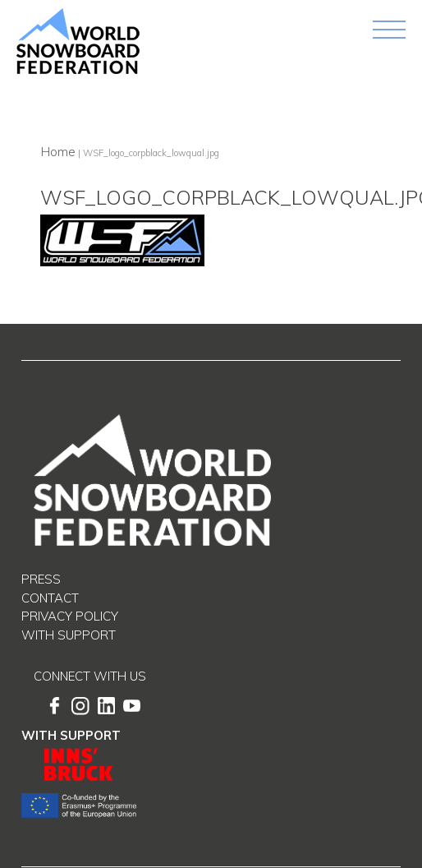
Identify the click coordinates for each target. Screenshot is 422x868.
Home (58, 151)
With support (69, 635)
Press (41, 579)
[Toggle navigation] (389, 30)
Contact (50, 598)
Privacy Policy (70, 616)
